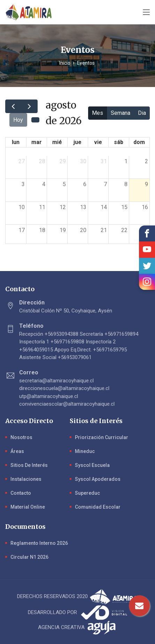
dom (139, 142)
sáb (119, 142)
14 (104, 207)
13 (83, 207)
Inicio (65, 63)
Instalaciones (26, 479)
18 (42, 230)
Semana (121, 113)
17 (22, 230)
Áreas (17, 451)
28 (42, 161)
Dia (142, 113)
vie (98, 142)
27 (22, 161)
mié (57, 142)
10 (22, 207)
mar (37, 142)
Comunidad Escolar (98, 507)
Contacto (21, 493)
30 (83, 161)
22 (124, 230)
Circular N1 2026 (29, 557)
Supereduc (87, 493)
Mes (98, 113)
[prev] (13, 106)
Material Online (28, 507)
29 (63, 161)
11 (42, 207)
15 (124, 207)
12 (63, 207)
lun (16, 142)
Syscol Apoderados (98, 479)
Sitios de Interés (29, 465)
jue (77, 142)
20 (83, 230)
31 (104, 161)
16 (145, 207)
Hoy (18, 120)
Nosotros (21, 437)
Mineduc (85, 451)
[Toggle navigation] (146, 13)
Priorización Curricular (102, 437)
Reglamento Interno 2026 (39, 543)
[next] (29, 106)
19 (63, 230)
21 (104, 230)
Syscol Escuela (92, 465)
